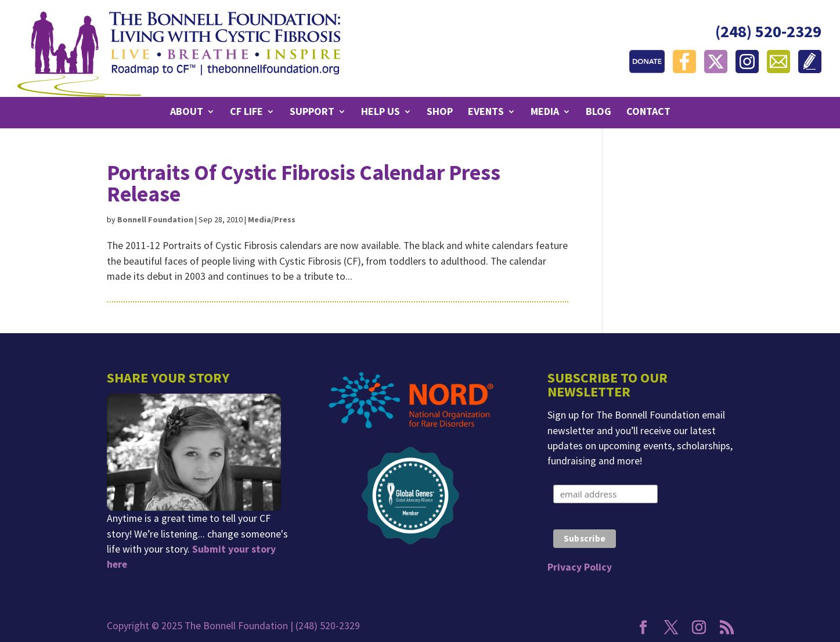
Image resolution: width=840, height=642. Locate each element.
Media (545, 113)
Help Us (381, 113)
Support (312, 113)
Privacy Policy (580, 567)
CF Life (246, 113)
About (187, 113)
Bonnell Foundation (155, 219)
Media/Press (272, 219)
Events (486, 113)
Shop (440, 113)
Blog (599, 113)
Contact (648, 113)
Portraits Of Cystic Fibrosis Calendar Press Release (304, 183)
